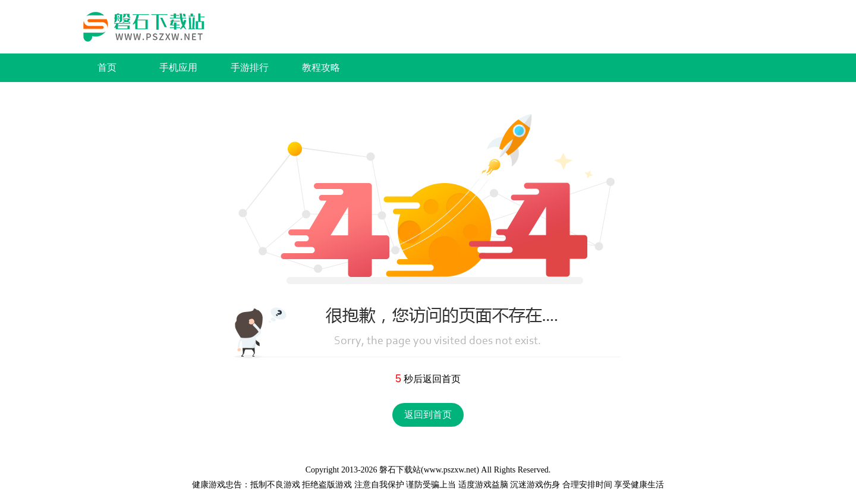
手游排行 (250, 67)
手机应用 (178, 67)
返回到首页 (428, 415)
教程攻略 (321, 67)
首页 (107, 67)
